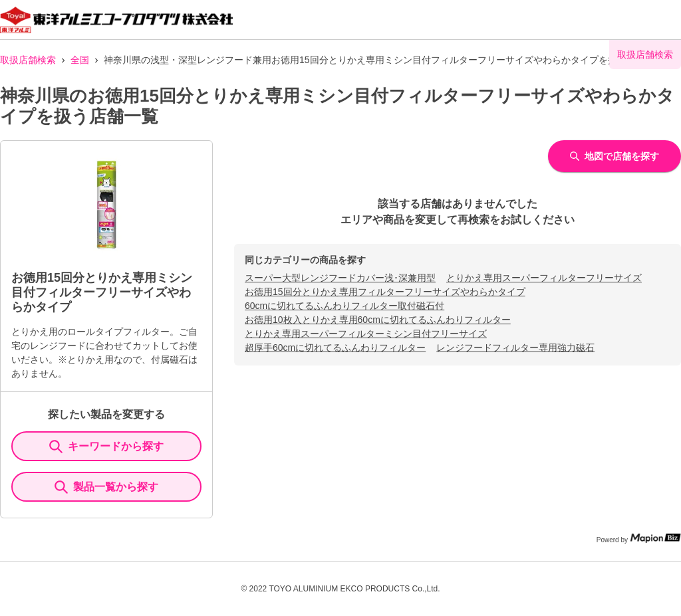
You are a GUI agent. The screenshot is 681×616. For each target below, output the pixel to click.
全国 (80, 60)
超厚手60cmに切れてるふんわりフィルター (335, 348)
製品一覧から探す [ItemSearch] (106, 487)
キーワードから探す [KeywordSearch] (106, 447)
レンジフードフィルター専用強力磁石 (515, 348)
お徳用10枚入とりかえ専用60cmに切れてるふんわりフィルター (378, 320)
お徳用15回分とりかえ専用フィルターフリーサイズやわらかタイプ (385, 292)
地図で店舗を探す (614, 156)
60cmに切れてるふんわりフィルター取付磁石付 (344, 306)
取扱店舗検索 (28, 60)
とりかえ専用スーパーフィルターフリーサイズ (544, 278)
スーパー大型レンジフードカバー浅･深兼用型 (340, 278)
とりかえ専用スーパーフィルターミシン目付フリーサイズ (366, 334)
